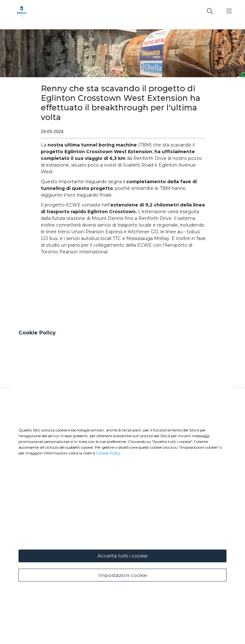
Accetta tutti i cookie (123, 556)
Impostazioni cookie (123, 575)
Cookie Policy (108, 453)
